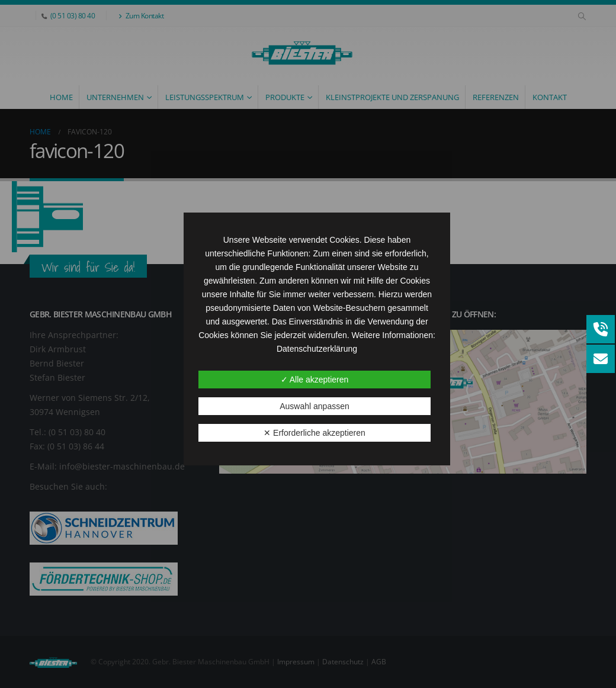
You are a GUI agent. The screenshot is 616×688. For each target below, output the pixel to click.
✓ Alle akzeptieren (315, 380)
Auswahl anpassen (315, 406)
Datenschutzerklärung (317, 349)
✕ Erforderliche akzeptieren (315, 433)
